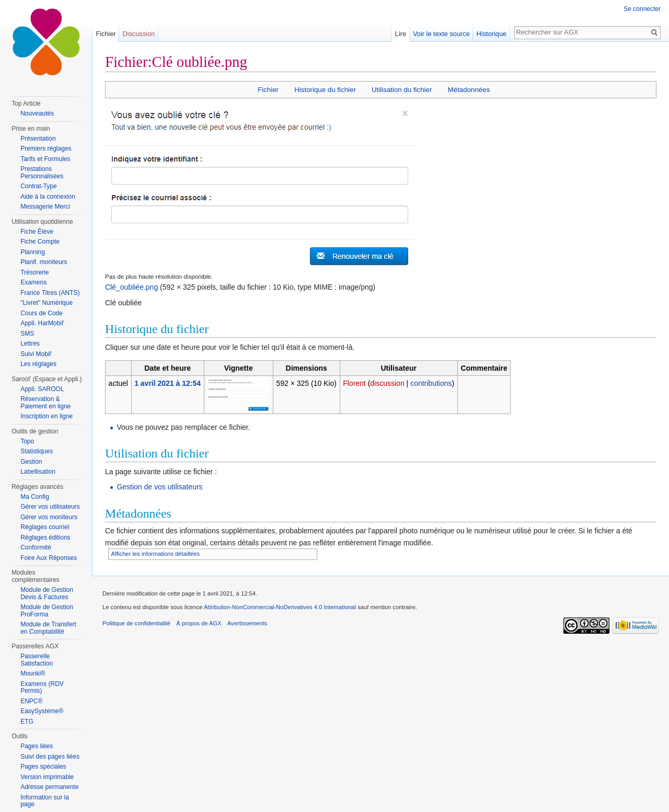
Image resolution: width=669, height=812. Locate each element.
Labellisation (38, 472)
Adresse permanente (49, 787)
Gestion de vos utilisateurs (159, 487)
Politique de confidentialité (136, 623)
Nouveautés (37, 113)
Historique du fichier (325, 90)
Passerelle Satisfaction (37, 660)
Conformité (36, 547)
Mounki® (33, 673)
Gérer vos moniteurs (49, 517)
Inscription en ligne (47, 416)
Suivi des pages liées (50, 757)
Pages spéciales (43, 767)
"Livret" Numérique (47, 303)
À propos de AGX (199, 623)
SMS (27, 334)
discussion (387, 383)
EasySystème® (42, 711)
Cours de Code (42, 313)
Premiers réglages (46, 148)
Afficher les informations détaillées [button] (156, 554)
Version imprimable (47, 777)
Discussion (139, 34)
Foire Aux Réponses (49, 558)
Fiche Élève (37, 232)
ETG (27, 722)
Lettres (30, 344)
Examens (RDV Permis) (42, 688)
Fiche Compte (40, 242)
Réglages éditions (45, 537)
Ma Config (35, 497)
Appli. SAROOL (42, 389)
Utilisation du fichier (402, 90)
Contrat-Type (38, 186)
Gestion (31, 462)
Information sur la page (45, 801)
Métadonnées (469, 90)
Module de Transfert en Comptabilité (48, 628)
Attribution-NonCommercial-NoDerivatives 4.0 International (280, 607)
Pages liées (37, 746)
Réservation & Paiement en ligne (45, 403)
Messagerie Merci (45, 207)
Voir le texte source (441, 34)
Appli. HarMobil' (42, 323)
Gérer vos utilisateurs (50, 507)
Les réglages (38, 364)
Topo (27, 441)
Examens (33, 282)
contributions (431, 383)
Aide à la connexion (48, 197)
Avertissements (247, 623)
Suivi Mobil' (36, 354)
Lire (401, 34)
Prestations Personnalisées (42, 173)
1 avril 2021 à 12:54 (168, 383)
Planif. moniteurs (44, 262)
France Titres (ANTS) (50, 293)
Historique (492, 34)
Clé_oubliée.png (131, 287)
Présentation (38, 139)
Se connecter (642, 9)
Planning (33, 252)
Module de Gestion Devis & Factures (47, 593)
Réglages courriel (45, 527)
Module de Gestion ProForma (47, 611)
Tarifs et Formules (45, 159)
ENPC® (31, 701)
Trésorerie (34, 272)
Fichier (268, 90)
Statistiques (37, 451)
